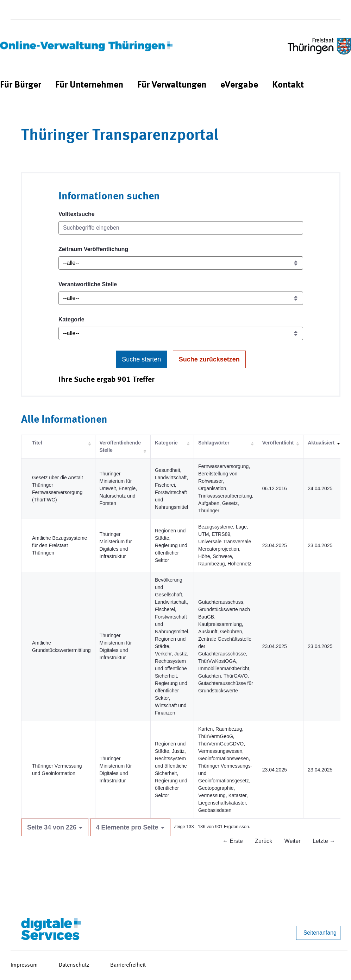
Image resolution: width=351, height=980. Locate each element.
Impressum (24, 965)
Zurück (264, 841)
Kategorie (71, 319)
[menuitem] (21, 85)
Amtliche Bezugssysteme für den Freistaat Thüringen (59, 545)
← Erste (233, 841)
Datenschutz (74, 965)
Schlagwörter (214, 443)
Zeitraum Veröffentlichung (93, 249)
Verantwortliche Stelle (88, 284)
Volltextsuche (77, 214)
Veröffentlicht (278, 443)
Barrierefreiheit (128, 965)
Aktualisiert (321, 443)
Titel (37, 443)
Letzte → (324, 841)
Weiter (293, 841)
